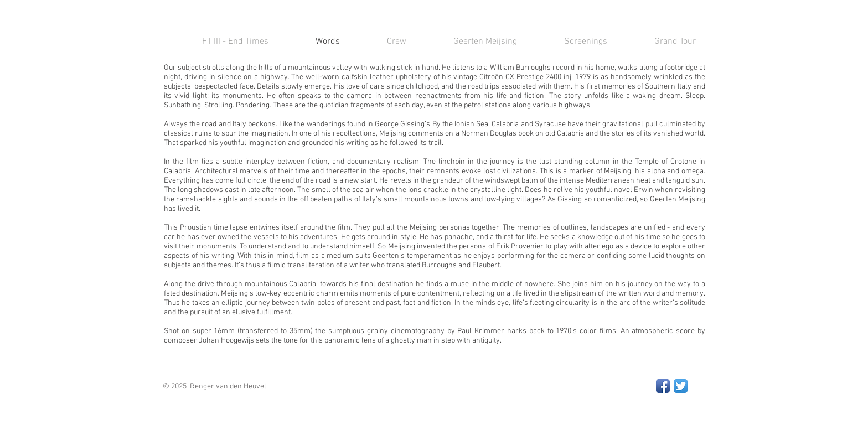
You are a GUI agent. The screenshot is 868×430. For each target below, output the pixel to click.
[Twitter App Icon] (681, 386)
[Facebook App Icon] (663, 386)
